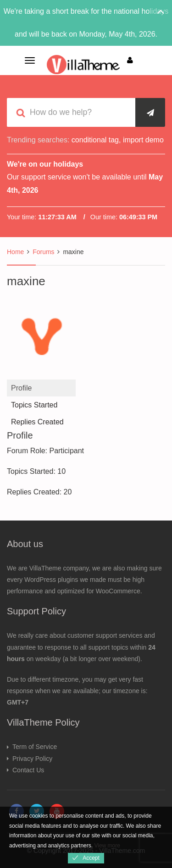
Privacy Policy (32, 759)
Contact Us (28, 770)
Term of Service (35, 747)
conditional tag (95, 140)
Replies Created (37, 422)
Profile (21, 388)
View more (107, 846)
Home (15, 252)
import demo (143, 140)
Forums (43, 252)
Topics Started (34, 405)
